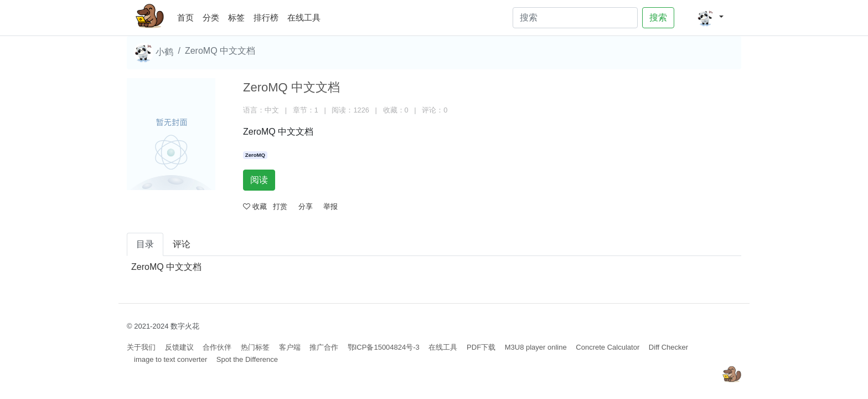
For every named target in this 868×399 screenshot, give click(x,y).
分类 (211, 17)
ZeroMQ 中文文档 (166, 267)
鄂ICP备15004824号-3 (384, 347)
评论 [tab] (182, 244)
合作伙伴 (217, 347)
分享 (306, 206)
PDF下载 (481, 347)
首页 (188, 16)
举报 (330, 206)
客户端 (290, 347)
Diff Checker (668, 347)
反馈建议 (179, 347)
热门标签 (255, 347)
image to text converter (170, 359)
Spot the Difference (247, 359)
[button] (710, 18)
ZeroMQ (255, 155)
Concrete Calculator (608, 347)
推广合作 (324, 347)
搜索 (658, 17)
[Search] (575, 18)
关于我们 (141, 347)
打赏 (280, 206)
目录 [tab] (145, 244)
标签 (236, 17)
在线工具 (304, 17)
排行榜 (266, 17)
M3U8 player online (536, 347)
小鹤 (153, 53)
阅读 (259, 180)
